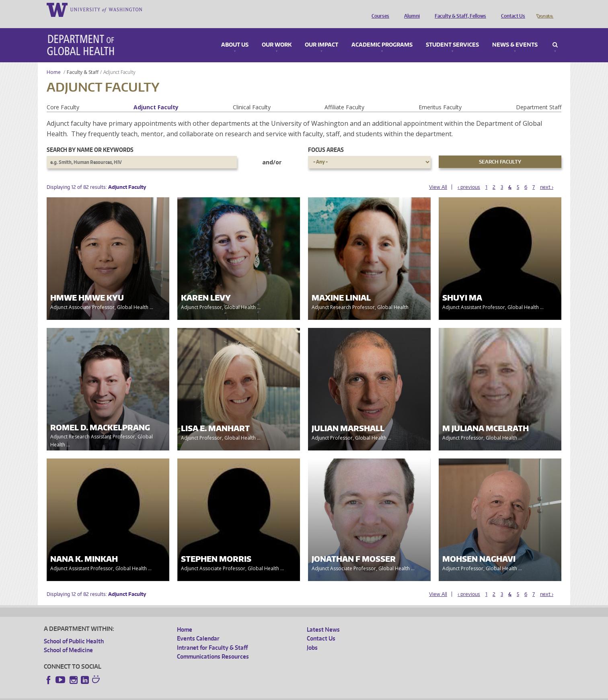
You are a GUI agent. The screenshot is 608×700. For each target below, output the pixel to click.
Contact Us (511, 9)
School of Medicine (68, 639)
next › (547, 176)
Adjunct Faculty (156, 96)
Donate (544, 9)
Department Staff (539, 96)
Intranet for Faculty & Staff (212, 636)
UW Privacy (150, 694)
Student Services (452, 34)
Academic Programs (382, 34)
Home (54, 61)
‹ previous (469, 176)
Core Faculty (63, 96)
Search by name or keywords (90, 138)
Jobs (312, 636)
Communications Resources (213, 645)
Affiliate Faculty (344, 96)
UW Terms (183, 694)
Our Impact (321, 34)
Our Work (277, 34)
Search (555, 34)
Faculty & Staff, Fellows (458, 9)
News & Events (515, 34)
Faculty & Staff (83, 61)
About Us (235, 34)
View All (438, 176)
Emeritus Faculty (440, 96)
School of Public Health (74, 630)
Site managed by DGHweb (231, 694)
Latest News (323, 618)
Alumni (410, 9)
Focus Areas (326, 138)
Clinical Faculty (252, 96)
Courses (378, 9)
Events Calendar (198, 627)
